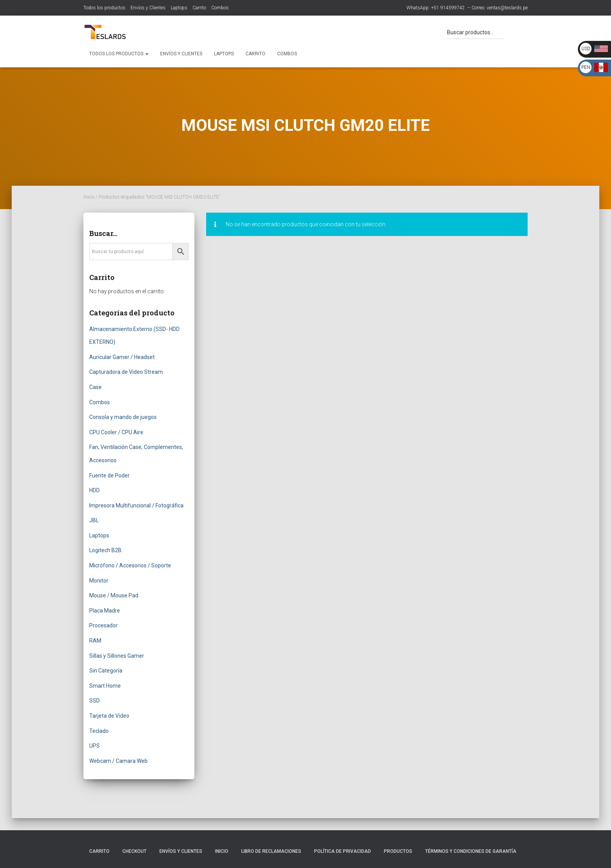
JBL (94, 520)
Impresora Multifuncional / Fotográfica (136, 505)
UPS (94, 746)
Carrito (199, 8)
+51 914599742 (448, 8)
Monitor (99, 581)
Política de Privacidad (343, 851)
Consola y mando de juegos (123, 417)
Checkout (134, 851)
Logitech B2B (105, 550)
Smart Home (105, 686)
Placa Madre (105, 611)
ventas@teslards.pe (507, 8)
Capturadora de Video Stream (126, 372)
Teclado (99, 731)
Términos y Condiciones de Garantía (471, 851)
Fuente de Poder (109, 475)
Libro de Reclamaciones (271, 851)
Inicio (89, 197)
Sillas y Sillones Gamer (117, 656)
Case (95, 387)
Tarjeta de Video (109, 716)
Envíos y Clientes (148, 8)
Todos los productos (104, 8)
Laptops (179, 8)
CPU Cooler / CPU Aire (116, 432)
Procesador (103, 625)
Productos (398, 851)
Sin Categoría (106, 671)
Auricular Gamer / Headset (122, 357)
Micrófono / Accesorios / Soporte (130, 565)
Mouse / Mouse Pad (114, 595)
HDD (94, 490)
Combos (220, 8)
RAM (95, 641)
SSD (94, 701)
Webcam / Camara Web (118, 761)
